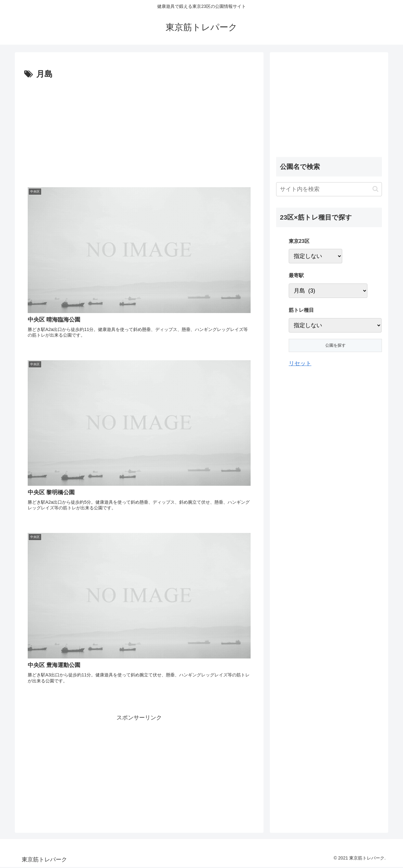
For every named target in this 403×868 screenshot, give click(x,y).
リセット (300, 363)
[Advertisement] (82, 129)
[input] (329, 189)
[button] (375, 189)
